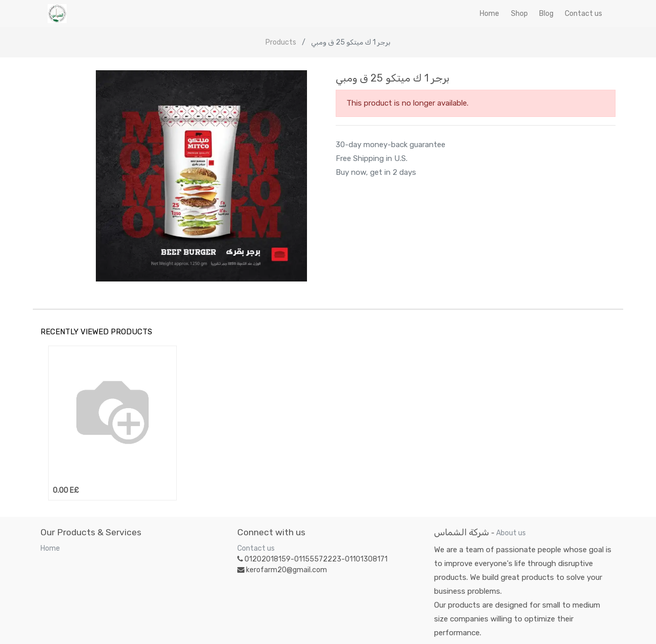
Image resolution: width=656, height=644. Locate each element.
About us (511, 533)
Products (281, 42)
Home (50, 548)
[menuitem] (489, 14)
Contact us (256, 548)
